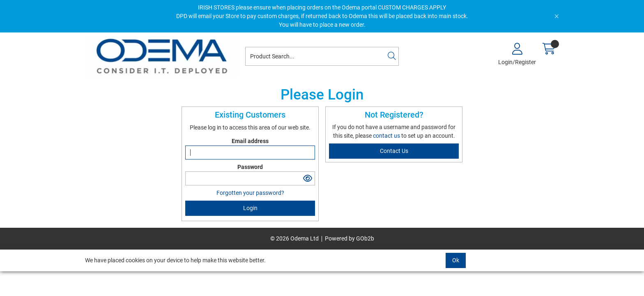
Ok (456, 260)
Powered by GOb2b (350, 238)
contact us (387, 136)
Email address (250, 141)
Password (250, 167)
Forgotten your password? (250, 193)
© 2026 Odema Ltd (294, 238)
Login (250, 208)
